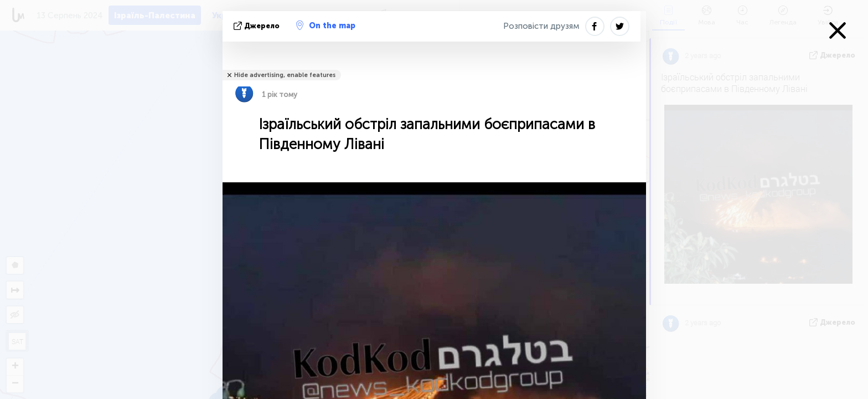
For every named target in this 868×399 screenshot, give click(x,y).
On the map (326, 25)
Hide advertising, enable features (285, 75)
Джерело (258, 26)
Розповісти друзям (541, 26)
